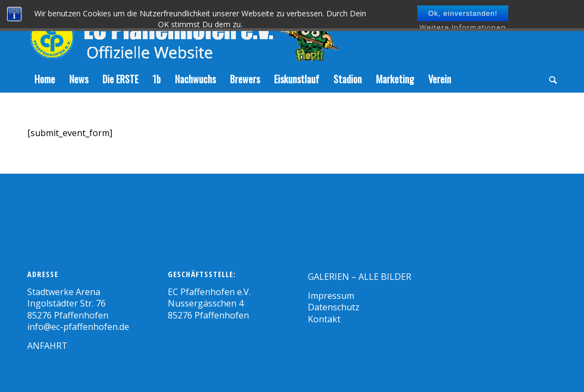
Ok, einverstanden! (463, 13)
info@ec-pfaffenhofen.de (78, 327)
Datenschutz (334, 307)
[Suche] (549, 79)
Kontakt (324, 319)
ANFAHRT (47, 346)
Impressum (331, 296)
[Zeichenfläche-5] (182, 33)
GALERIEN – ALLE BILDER (360, 277)
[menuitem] (45, 79)
